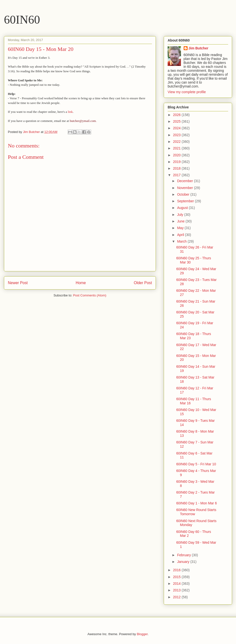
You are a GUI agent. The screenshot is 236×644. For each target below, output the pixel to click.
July (181, 215)
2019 (177, 162)
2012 (177, 597)
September (186, 201)
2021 (177, 148)
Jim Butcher (199, 48)
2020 (177, 155)
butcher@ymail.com (83, 121)
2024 (177, 128)
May (181, 228)
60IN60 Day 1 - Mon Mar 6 (197, 503)
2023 (177, 135)
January (184, 562)
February (184, 555)
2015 (177, 577)
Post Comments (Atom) (90, 295)
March (182, 241)
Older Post (143, 283)
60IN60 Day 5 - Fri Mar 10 (196, 464)
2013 (177, 590)
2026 (177, 115)
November (185, 188)
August (183, 208)
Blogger (142, 634)
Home (81, 283)
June (181, 221)
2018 (177, 168)
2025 (177, 121)
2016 (177, 570)
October (184, 194)
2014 (177, 584)
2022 (177, 142)
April (181, 235)
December (185, 181)
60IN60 (22, 20)
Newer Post (18, 283)
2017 (177, 175)
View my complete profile (187, 92)
